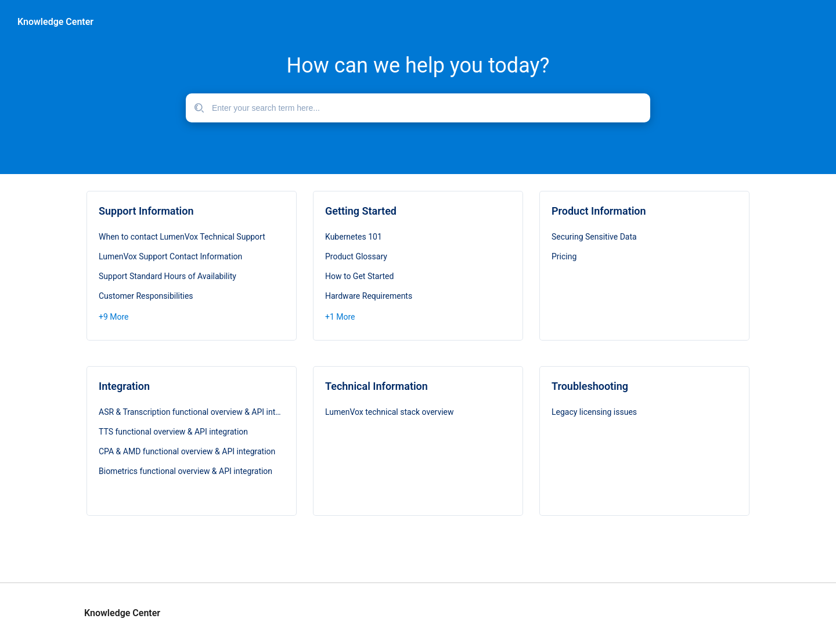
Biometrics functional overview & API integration (185, 471)
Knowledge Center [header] (55, 22)
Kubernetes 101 (354, 237)
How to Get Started (359, 276)
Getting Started (361, 211)
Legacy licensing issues (594, 412)
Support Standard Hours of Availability (167, 276)
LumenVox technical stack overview (390, 412)
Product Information (599, 211)
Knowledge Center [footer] (122, 613)
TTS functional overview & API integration (173, 432)
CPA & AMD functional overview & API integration (187, 451)
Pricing (564, 256)
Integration (124, 386)
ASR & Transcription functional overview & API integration (192, 412)
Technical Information (376, 386)
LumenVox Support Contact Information (170, 256)
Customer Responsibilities (146, 296)
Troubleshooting (590, 386)
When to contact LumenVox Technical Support (182, 237)
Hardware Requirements (369, 296)
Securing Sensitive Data (594, 237)
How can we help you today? (418, 66)
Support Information (146, 211)
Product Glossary (356, 256)
